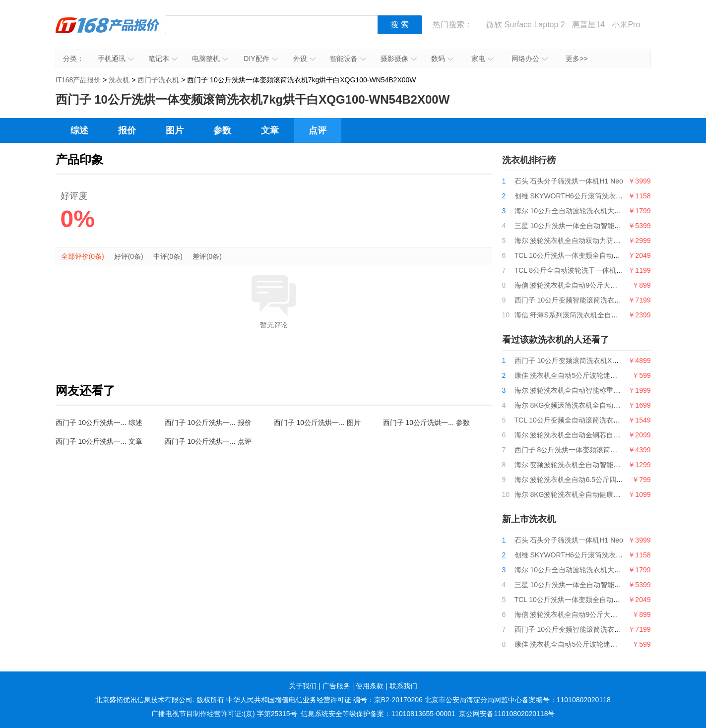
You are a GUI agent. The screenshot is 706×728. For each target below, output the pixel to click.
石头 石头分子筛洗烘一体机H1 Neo (569, 181)
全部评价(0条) (83, 256)
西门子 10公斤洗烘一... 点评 (208, 441)
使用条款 (370, 686)
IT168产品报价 (108, 32)
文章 (270, 130)
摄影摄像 (399, 59)
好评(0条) (129, 256)
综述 (79, 130)
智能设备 (348, 59)
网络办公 (530, 59)
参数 (222, 130)
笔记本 (163, 59)
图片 (175, 130)
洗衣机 (119, 80)
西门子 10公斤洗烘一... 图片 (317, 423)
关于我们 (303, 686)
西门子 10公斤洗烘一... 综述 (99, 423)
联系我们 (403, 686)
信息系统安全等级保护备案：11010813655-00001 (378, 714)
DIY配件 (260, 59)
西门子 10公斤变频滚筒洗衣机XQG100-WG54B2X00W (599, 361)
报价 (127, 130)
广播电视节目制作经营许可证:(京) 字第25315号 (224, 714)
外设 (304, 59)
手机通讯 (116, 59)
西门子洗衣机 (158, 80)
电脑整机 (210, 59)
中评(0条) (168, 256)
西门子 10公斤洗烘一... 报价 (208, 423)
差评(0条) (207, 256)
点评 (318, 130)
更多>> (577, 59)
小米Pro (626, 25)
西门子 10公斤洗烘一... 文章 (99, 441)
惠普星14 (588, 25)
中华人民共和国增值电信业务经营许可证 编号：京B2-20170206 (324, 700)
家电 (482, 59)
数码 (442, 59)
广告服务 (336, 686)
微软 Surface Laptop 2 (525, 25)
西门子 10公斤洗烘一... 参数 (426, 423)
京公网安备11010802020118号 (507, 714)
